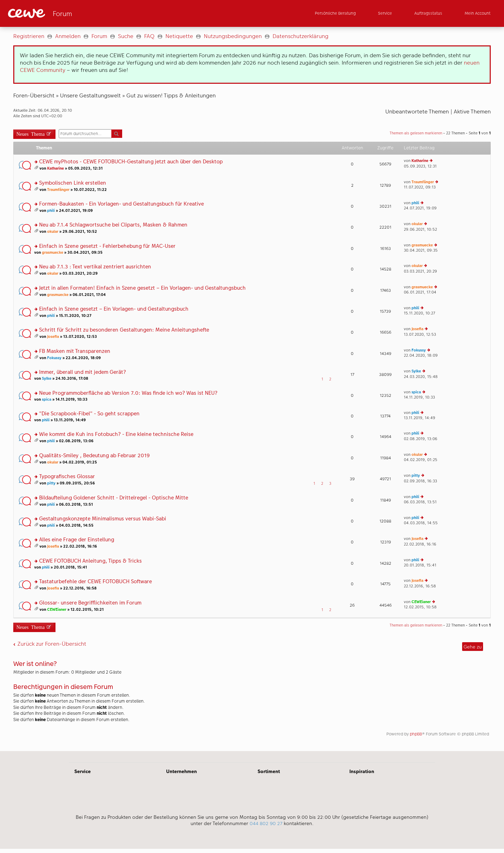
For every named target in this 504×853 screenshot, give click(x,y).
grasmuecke (53, 253)
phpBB (416, 734)
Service (83, 771)
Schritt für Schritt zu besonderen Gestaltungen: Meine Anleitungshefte (124, 330)
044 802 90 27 (266, 823)
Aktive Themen (472, 112)
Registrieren (29, 36)
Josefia (53, 337)
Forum (99, 36)
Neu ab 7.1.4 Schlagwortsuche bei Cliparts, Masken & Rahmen (113, 225)
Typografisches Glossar (67, 477)
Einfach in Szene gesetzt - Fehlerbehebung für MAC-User (107, 246)
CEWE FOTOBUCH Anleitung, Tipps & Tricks (90, 561)
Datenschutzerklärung (301, 36)
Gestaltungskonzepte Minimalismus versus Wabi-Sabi (103, 519)
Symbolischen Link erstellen (73, 183)
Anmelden (68, 36)
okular (53, 232)
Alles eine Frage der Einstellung (77, 540)
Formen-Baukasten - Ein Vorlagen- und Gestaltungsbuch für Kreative (121, 204)
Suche (126, 36)
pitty (51, 483)
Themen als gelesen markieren (416, 133)
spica (47, 399)
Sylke (47, 379)
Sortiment (269, 771)
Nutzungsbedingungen (233, 36)
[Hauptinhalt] (252, 389)
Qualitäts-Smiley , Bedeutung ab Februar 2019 (94, 456)
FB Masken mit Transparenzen (75, 351)
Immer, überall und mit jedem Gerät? (83, 372)
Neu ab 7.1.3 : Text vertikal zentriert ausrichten (95, 267)
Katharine (55, 168)
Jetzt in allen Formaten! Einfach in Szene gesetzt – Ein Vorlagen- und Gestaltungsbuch (142, 288)
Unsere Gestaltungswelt (90, 95)
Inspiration (362, 771)
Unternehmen (181, 771)
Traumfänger (58, 190)
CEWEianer (57, 610)
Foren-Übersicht (34, 95)
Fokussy (54, 358)
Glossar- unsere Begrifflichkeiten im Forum (90, 603)
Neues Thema (31, 133)
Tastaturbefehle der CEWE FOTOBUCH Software (95, 582)
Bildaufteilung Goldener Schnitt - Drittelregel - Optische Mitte (114, 498)
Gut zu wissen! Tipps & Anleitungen (171, 95)
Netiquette (179, 36)
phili (51, 211)
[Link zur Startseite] (76, 13)
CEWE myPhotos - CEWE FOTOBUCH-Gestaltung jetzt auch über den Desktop (131, 162)
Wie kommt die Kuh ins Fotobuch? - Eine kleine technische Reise (116, 434)
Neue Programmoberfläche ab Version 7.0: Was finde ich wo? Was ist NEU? (128, 393)
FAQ (149, 36)
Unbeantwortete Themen (417, 112)
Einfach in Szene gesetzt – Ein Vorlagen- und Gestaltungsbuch (114, 309)
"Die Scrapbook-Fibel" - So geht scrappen (89, 414)
